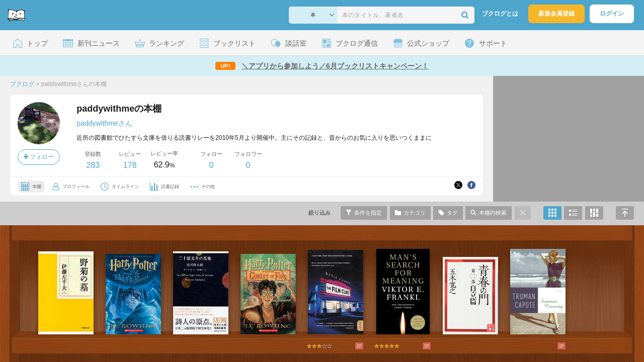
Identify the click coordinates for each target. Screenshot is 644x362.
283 (93, 165)
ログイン (612, 14)
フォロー (39, 157)
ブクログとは (500, 14)
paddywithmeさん (104, 123)
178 (130, 165)
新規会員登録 (556, 14)
